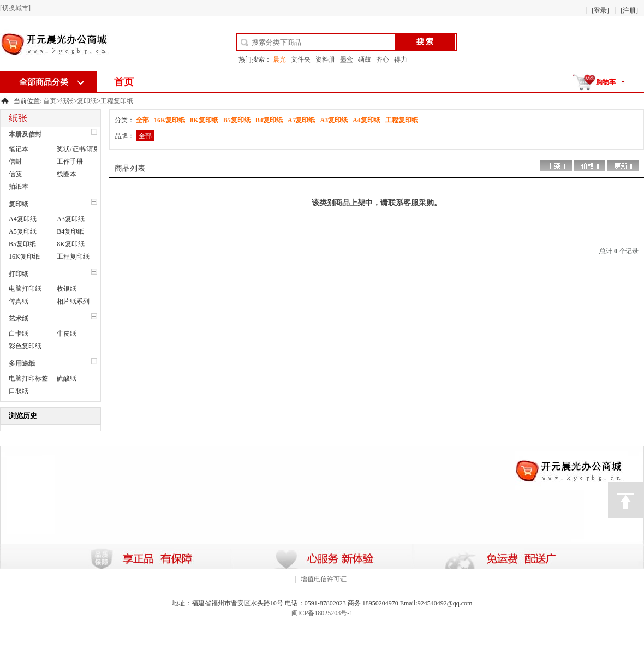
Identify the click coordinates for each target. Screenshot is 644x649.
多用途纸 (22, 364)
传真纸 (19, 301)
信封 (15, 162)
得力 (401, 59)
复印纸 (87, 101)
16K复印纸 (24, 257)
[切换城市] (15, 8)
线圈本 (67, 174)
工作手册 (70, 162)
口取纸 (19, 391)
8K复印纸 (71, 244)
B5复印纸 (22, 244)
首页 (124, 82)
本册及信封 (25, 134)
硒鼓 (365, 59)
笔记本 (19, 149)
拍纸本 (19, 187)
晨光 (279, 59)
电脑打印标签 (28, 378)
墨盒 (347, 59)
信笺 (15, 174)
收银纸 (67, 289)
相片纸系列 (73, 301)
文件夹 (301, 59)
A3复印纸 (71, 219)
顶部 (626, 500)
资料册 (325, 59)
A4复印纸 (23, 219)
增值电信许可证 (324, 579)
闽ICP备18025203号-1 (322, 613)
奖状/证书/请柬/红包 (86, 149)
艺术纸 (19, 319)
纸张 (67, 101)
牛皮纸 (67, 334)
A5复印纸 (23, 231)
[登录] (600, 10)
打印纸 (19, 274)
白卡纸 (19, 334)
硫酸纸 (67, 378)
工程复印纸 (117, 101)
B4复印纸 (70, 231)
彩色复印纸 (25, 346)
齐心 (383, 59)
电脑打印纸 (25, 289)
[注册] (629, 10)
